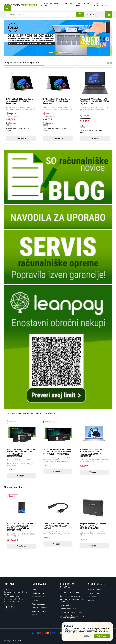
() (99, 15)
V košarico (21, 138)
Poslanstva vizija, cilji (40, 597)
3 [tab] (60, 54)
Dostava (35, 601)
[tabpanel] (58, 38)
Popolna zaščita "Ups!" (68, 609)
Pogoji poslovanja (38, 604)
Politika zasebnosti (78, 633)
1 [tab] (50, 54)
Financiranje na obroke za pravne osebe (72, 601)
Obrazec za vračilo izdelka (69, 592)
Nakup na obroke (66, 605)
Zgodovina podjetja (39, 593)
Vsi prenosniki (93, 597)
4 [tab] (64, 54)
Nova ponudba (93, 593)
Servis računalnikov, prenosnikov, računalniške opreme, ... (72, 617)
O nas (34, 590)
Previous (7, 38)
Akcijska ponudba (94, 590)
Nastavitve (88, 636)
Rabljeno (91, 601)
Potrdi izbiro (102, 636)
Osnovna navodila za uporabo (71, 612)
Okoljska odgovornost (40, 608)
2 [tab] (55, 54)
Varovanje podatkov (39, 611)
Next (106, 38)
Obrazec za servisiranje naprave (72, 596)
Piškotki (35, 615)
